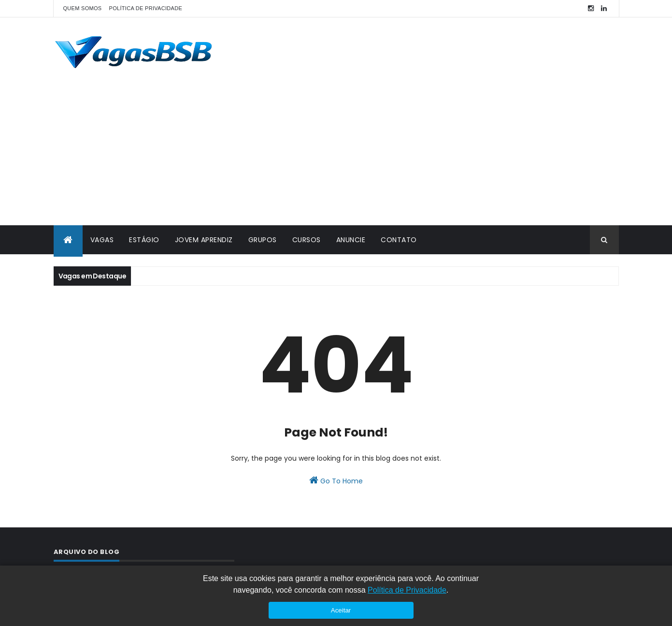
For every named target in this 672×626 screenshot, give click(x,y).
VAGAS (102, 240)
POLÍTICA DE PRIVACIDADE (146, 8)
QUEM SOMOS (83, 8)
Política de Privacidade (407, 590)
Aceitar (341, 610)
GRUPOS (263, 240)
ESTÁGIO (144, 240)
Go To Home (336, 480)
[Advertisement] (336, 153)
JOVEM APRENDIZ (204, 240)
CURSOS (307, 240)
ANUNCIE (351, 240)
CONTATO (399, 240)
